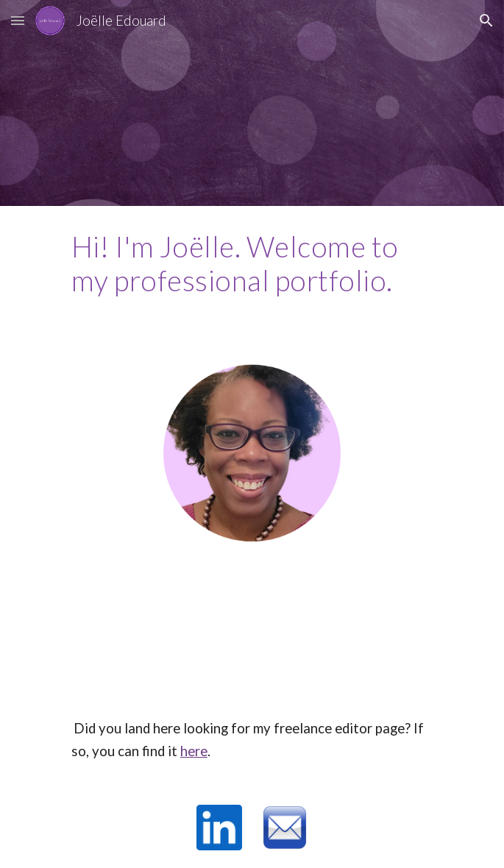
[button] (18, 20)
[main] (252, 264)
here (194, 751)
